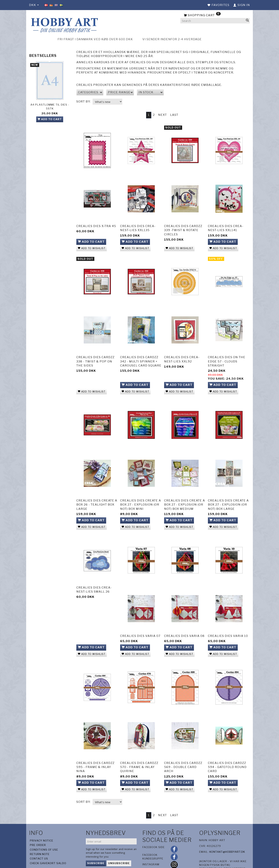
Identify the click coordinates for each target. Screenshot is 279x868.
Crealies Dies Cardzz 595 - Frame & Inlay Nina (95, 750)
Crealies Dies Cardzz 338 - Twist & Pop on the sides (95, 355)
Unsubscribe (119, 845)
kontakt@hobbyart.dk (227, 833)
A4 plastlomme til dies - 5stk (50, 106)
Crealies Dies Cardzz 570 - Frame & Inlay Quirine (139, 750)
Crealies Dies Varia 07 (140, 622)
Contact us (39, 840)
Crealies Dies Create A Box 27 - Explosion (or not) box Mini (141, 495)
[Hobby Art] (64, 24)
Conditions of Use (44, 831)
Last (174, 115)
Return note (40, 836)
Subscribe (96, 845)
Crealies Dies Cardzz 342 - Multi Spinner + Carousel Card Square (141, 355)
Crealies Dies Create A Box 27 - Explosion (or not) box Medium (185, 495)
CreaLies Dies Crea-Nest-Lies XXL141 (226, 225)
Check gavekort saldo (48, 845)
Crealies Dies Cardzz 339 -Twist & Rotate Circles (183, 228)
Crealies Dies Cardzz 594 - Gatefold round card (227, 750)
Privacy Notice (42, 822)
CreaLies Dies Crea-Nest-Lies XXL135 (138, 225)
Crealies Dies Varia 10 (228, 622)
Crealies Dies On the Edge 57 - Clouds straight (227, 355)
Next (162, 115)
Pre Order (38, 827)
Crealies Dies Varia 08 (184, 622)
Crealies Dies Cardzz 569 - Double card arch (183, 750)
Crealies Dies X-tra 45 (96, 223)
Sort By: (84, 102)
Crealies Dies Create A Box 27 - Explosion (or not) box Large (228, 495)
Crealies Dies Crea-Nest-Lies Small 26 (94, 576)
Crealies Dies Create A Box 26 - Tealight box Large (97, 495)
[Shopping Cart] (215, 15)
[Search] (247, 21)
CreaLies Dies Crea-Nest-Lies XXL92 (182, 353)
